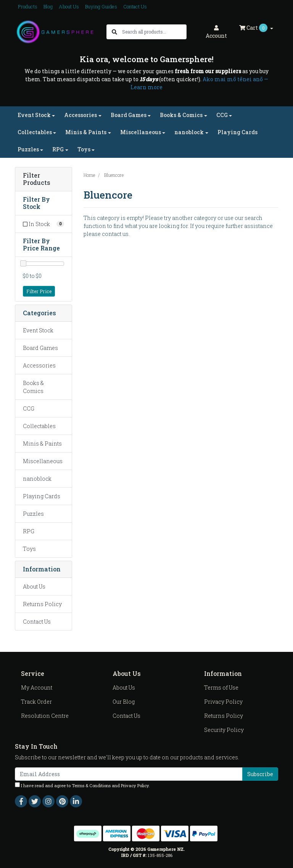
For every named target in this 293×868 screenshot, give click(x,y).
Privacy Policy (223, 702)
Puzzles (33, 514)
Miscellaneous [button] (141, 132)
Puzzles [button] (28, 149)
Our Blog (124, 702)
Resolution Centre (45, 716)
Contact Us (135, 6)
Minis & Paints (42, 444)
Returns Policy (42, 604)
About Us (69, 6)
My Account (37, 688)
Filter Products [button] (37, 179)
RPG (29, 531)
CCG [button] (222, 115)
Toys (29, 549)
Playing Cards (237, 132)
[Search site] (114, 32)
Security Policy (224, 730)
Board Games (40, 348)
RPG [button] (58, 149)
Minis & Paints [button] (86, 132)
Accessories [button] (80, 115)
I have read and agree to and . (82, 785)
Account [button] (216, 32)
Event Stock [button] (34, 115)
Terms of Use (221, 688)
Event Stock (38, 330)
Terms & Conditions (91, 785)
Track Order (36, 702)
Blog (48, 6)
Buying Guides (101, 6)
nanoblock (37, 479)
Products (28, 6)
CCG (29, 408)
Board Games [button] (129, 115)
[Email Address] (129, 774)
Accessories (39, 365)
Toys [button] (84, 149)
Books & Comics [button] (181, 115)
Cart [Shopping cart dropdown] (254, 28)
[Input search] (154, 32)
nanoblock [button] (189, 132)
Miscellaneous (43, 461)
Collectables (39, 426)
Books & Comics (33, 387)
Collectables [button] (35, 132)
